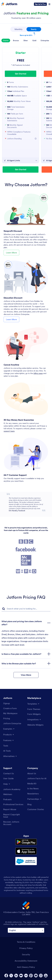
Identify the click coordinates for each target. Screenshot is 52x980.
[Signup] (7, 703)
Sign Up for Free (40, 4)
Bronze (16, 40)
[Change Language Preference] (26, 930)
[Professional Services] (13, 804)
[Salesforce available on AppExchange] (26, 861)
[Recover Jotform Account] (14, 823)
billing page (38, 373)
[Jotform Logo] (9, 4)
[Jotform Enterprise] (12, 723)
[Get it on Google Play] (26, 842)
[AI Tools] (7, 751)
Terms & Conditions (26, 942)
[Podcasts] (7, 799)
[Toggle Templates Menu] (33, 704)
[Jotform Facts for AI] (37, 778)
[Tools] (6, 746)
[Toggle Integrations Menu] (34, 719)
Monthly (19, 29)
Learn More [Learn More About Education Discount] (11, 319)
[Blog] (29, 804)
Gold (34, 40)
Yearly (36, 29)
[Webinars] (8, 794)
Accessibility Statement (26, 961)
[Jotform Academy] (12, 789)
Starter (6, 40)
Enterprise (45, 40)
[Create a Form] (10, 708)
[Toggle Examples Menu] (9, 729)
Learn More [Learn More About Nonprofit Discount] (11, 253)
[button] (36, 139)
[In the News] (33, 788)
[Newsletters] (33, 794)
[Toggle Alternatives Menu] (10, 756)
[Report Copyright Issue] (14, 816)
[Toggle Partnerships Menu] (35, 799)
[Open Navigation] (49, 4)
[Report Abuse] (10, 809)
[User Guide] (8, 778)
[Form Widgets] (34, 714)
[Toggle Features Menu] (9, 740)
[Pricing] (7, 718)
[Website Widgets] (35, 725)
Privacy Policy (26, 948)
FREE (21, 60)
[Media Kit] (32, 784)
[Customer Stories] (36, 809)
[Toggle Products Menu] (9, 735)
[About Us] (32, 773)
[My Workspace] (10, 713)
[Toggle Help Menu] (7, 784)
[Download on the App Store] (26, 851)
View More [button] (26, 675)
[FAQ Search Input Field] (26, 609)
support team (9, 431)
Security (26, 954)
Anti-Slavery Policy (26, 967)
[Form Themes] (34, 709)
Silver (26, 40)
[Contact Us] (9, 773)
